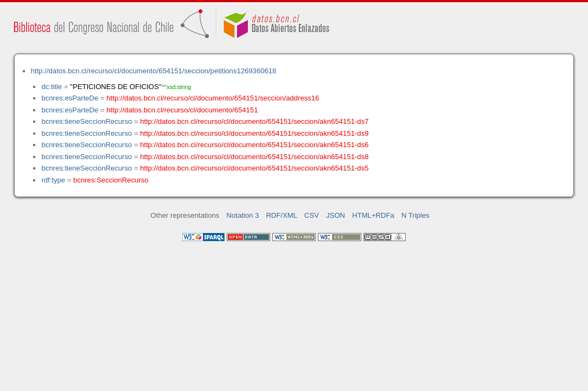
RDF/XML (282, 215)
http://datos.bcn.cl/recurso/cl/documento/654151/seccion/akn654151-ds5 (254, 168)
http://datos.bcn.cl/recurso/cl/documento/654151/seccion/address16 (213, 98)
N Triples (416, 215)
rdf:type (53, 180)
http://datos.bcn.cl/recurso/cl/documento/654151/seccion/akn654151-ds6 (254, 145)
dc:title (52, 87)
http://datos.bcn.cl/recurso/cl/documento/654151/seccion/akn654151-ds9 (254, 133)
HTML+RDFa (373, 215)
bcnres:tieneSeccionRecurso (87, 121)
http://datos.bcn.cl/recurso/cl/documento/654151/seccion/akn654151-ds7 (254, 121)
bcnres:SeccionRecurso (111, 180)
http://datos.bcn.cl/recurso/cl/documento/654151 (182, 110)
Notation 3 (243, 215)
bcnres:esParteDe (70, 98)
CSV (312, 215)
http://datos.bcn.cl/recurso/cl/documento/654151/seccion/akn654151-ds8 (254, 157)
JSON (335, 215)
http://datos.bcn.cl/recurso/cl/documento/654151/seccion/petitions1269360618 (154, 71)
